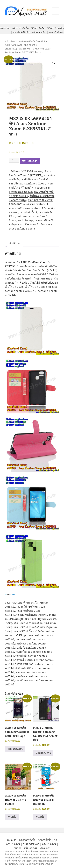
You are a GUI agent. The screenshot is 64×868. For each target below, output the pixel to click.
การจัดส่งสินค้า (21, 32)
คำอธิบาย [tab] (15, 243)
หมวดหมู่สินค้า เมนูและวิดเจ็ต (55, 11)
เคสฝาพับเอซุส (25, 220)
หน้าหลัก (9, 41)
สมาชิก (18, 848)
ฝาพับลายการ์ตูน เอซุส (40, 200)
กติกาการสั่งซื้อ (20, 28)
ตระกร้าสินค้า (56, 32)
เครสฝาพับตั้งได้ (29, 212)
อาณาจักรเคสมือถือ (26, 41)
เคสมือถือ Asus (29, 179)
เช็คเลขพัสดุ (31, 848)
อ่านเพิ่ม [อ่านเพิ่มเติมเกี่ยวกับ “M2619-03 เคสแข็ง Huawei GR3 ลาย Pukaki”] (12, 817)
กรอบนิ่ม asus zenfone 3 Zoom (27, 183)
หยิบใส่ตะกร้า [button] (15, 749)
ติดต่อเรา (45, 848)
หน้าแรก (5, 28)
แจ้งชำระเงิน (39, 32)
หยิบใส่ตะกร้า (30, 161)
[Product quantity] (14, 160)
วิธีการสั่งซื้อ (38, 28)
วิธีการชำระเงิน (56, 28)
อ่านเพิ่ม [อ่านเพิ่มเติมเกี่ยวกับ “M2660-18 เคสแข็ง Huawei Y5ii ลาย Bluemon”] (40, 817)
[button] (53, 62)
